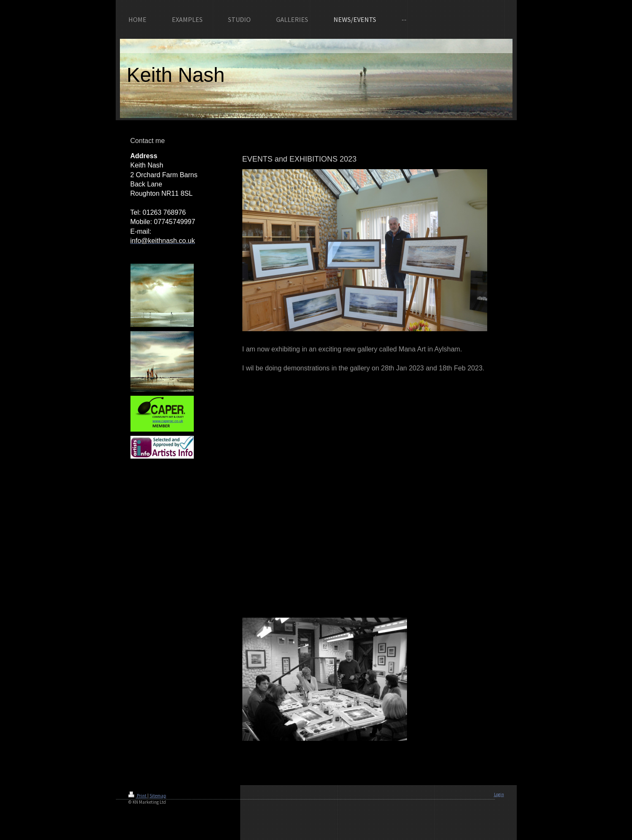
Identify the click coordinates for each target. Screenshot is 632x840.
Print (138, 796)
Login (499, 794)
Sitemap (158, 796)
